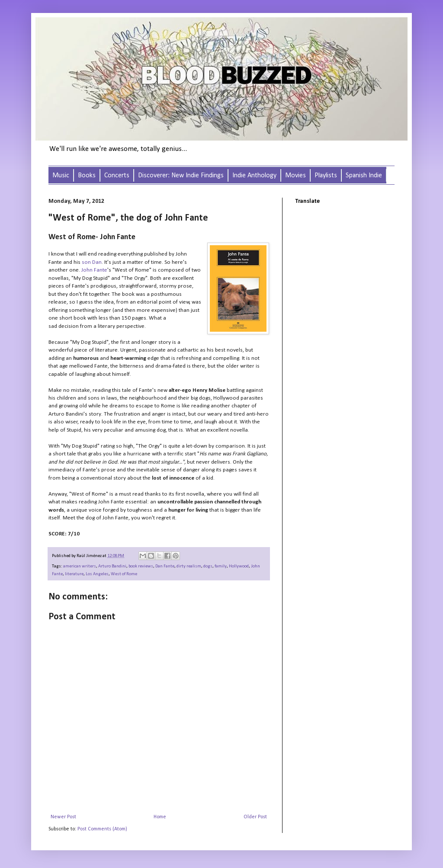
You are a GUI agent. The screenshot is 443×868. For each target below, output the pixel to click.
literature (74, 574)
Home (160, 817)
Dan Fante (165, 566)
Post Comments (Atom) (102, 829)
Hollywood (239, 566)
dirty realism (189, 566)
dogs (208, 566)
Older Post (255, 817)
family (221, 566)
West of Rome (124, 574)
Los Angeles (97, 574)
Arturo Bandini (112, 566)
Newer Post (63, 817)
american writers (80, 566)
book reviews (141, 566)
